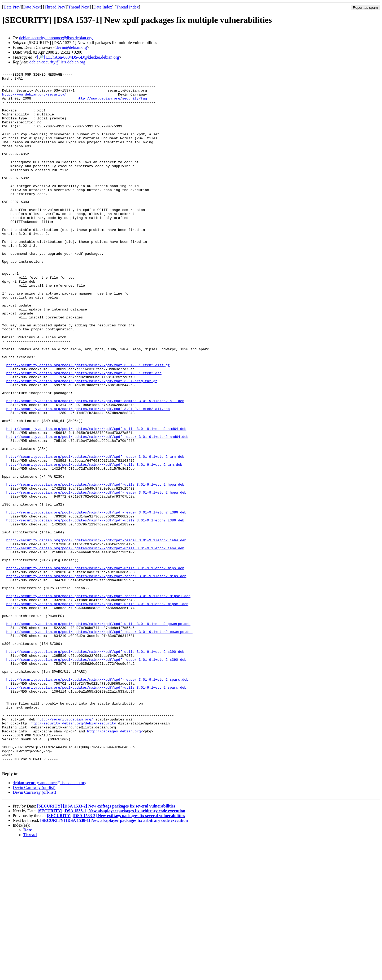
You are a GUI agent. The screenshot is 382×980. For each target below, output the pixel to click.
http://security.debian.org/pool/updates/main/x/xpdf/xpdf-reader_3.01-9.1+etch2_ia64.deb (96, 634)
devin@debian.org (71, 47)
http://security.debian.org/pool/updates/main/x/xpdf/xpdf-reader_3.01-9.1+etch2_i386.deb (96, 601)
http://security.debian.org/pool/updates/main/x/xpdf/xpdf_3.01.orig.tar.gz (82, 443)
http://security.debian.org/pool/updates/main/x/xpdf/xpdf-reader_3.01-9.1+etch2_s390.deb (96, 777)
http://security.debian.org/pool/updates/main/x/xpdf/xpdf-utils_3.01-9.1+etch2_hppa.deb (95, 567)
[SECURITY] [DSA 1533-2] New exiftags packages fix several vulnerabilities (106, 945)
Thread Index (127, 7)
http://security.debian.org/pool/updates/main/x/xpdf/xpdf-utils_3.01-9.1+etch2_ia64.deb (95, 644)
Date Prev (12, 7)
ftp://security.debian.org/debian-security (73, 854)
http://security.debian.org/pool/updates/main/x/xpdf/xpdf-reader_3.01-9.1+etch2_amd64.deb (97, 510)
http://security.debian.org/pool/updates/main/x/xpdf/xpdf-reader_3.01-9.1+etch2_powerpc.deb (99, 744)
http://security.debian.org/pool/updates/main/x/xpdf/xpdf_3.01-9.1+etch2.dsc (84, 433)
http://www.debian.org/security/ (34, 99)
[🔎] (41, 57)
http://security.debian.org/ (65, 849)
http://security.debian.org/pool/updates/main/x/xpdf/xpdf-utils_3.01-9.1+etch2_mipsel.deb (97, 710)
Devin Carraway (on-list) (34, 926)
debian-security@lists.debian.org (57, 62)
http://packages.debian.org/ (115, 863)
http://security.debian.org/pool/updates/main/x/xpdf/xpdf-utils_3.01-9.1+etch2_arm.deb (94, 543)
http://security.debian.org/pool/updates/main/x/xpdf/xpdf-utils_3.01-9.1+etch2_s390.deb (95, 768)
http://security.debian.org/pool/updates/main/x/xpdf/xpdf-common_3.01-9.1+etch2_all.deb (95, 467)
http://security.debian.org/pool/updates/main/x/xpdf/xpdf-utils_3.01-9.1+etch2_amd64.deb (96, 500)
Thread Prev (55, 7)
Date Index (103, 7)
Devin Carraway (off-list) (34, 931)
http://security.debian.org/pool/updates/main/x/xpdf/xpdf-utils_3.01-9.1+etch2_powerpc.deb (98, 734)
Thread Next (79, 7)
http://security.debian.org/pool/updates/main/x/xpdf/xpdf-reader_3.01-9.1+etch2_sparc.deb (97, 801)
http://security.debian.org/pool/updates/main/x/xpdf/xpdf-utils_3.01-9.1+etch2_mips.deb (95, 667)
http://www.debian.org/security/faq (112, 104)
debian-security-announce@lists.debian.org (56, 38)
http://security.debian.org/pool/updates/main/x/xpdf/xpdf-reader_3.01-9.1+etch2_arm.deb (95, 534)
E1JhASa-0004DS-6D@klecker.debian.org (83, 57)
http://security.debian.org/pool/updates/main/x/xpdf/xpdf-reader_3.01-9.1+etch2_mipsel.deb (98, 701)
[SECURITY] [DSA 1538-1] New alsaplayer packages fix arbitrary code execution (112, 949)
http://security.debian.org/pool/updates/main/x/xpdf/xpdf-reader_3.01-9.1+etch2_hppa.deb (96, 577)
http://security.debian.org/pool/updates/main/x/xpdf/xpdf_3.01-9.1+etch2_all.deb (88, 476)
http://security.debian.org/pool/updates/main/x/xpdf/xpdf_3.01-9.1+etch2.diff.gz (88, 424)
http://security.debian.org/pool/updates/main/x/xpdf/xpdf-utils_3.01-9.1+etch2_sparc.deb (96, 811)
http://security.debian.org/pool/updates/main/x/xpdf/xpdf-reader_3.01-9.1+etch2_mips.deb (96, 677)
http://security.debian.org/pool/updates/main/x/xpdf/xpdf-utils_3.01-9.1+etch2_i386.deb (95, 610)
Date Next (32, 7)
